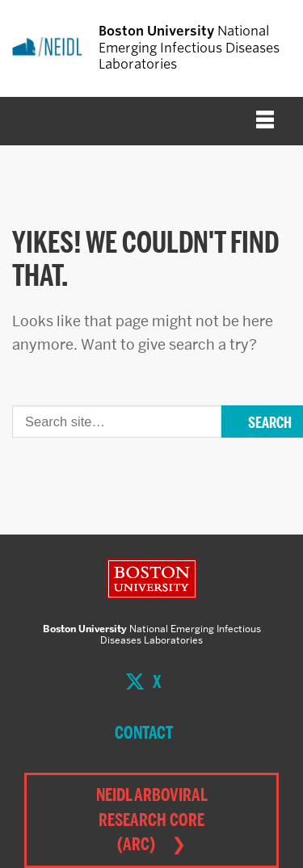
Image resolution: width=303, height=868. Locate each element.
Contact (144, 733)
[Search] (117, 421)
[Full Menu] (265, 121)
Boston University (152, 579)
